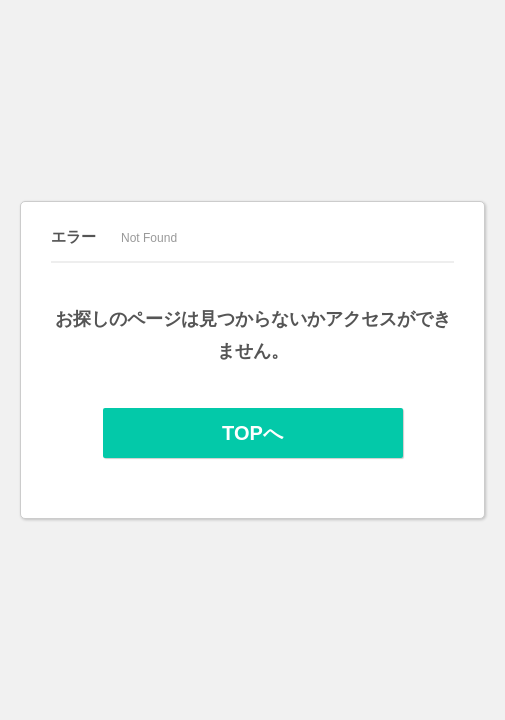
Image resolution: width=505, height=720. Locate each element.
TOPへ (252, 433)
